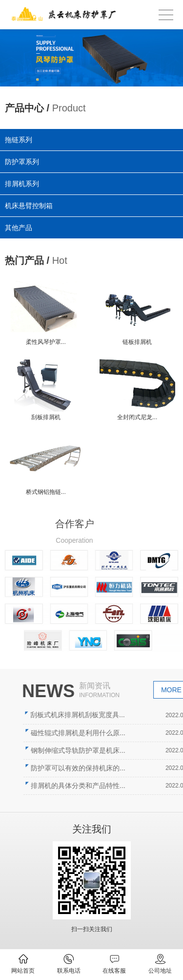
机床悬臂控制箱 (30, 205)
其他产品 (20, 226)
